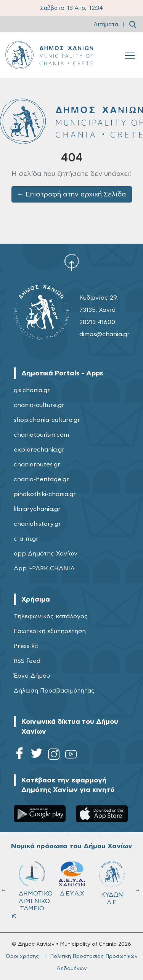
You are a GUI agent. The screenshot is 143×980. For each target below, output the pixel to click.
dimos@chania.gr (104, 334)
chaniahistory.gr (37, 524)
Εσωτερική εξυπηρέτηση (50, 631)
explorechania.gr (39, 450)
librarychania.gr (37, 509)
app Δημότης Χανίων (46, 554)
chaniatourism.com (41, 435)
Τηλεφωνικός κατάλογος (51, 616)
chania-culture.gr (39, 405)
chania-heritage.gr (41, 479)
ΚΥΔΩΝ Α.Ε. (112, 883)
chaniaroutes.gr (37, 464)
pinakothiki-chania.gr (45, 494)
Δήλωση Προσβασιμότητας (54, 691)
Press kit (26, 646)
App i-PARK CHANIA (44, 568)
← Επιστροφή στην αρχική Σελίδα (71, 195)
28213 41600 (97, 322)
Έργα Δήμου (32, 676)
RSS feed (27, 661)
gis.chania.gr (32, 390)
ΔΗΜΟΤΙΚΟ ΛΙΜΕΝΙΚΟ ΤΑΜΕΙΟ (35, 886)
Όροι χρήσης (22, 956)
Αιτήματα (106, 25)
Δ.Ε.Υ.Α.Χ (72, 879)
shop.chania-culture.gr (47, 420)
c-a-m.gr (26, 539)
